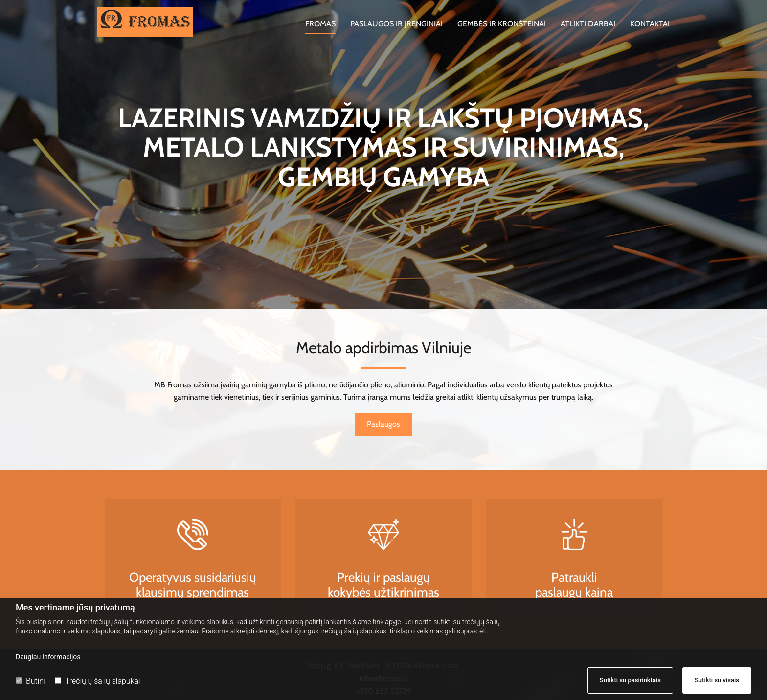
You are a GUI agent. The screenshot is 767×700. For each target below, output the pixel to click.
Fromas (320, 24)
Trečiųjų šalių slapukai (98, 681)
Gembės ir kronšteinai (502, 24)
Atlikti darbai (588, 24)
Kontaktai (650, 24)
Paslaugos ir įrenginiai (396, 24)
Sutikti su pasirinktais (630, 680)
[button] (383, 425)
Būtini (31, 681)
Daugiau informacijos (48, 657)
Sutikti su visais (717, 680)
